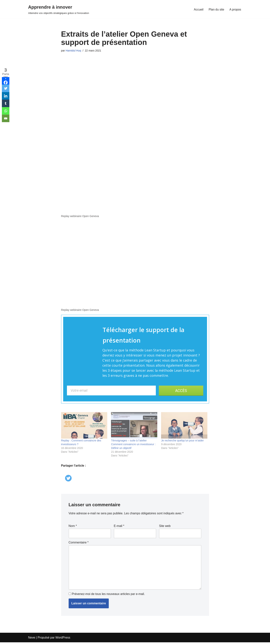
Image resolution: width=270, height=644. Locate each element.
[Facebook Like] (62, 472)
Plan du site (216, 9)
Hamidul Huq (73, 51)
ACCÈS (181, 391)
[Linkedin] (6, 96)
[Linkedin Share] (64, 472)
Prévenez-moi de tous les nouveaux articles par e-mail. (108, 596)
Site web (165, 527)
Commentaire (79, 543)
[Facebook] (6, 81)
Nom (73, 527)
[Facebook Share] (63, 472)
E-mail (119, 527)
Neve (32, 639)
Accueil (198, 9)
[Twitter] (69, 476)
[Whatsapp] (6, 111)
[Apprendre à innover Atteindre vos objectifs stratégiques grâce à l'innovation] (59, 9)
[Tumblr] (6, 103)
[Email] (6, 118)
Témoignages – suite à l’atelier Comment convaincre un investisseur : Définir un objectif (133, 445)
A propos (235, 9)
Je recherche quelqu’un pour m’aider (182, 441)
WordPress (63, 639)
